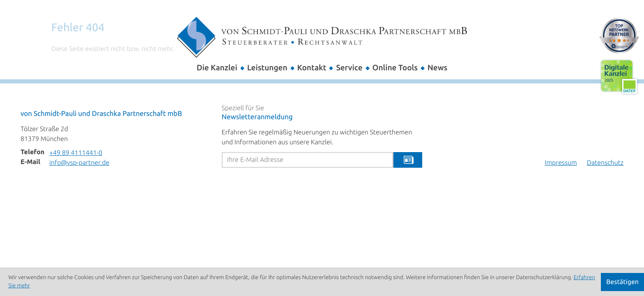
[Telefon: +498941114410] (76, 153)
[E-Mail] (308, 160)
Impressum (561, 163)
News (437, 68)
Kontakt (312, 68)
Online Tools (395, 68)
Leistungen (267, 68)
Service (349, 68)
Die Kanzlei (217, 68)
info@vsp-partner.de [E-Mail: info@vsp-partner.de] (79, 163)
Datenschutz (605, 163)
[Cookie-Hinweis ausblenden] (622, 282)
